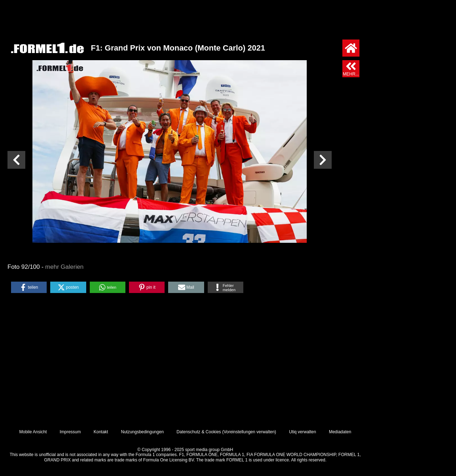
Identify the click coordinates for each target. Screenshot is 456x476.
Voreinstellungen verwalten (249, 432)
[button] (29, 287)
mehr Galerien (64, 267)
